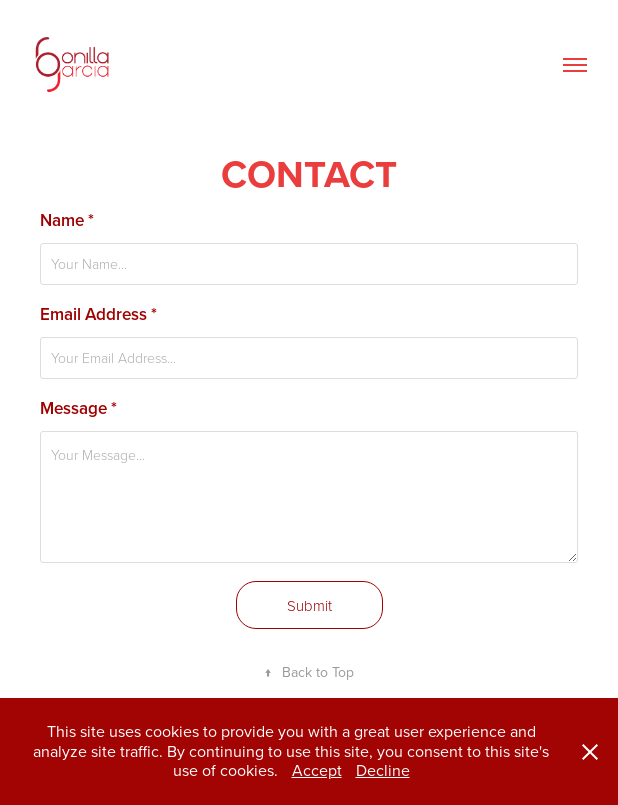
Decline (383, 770)
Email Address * (98, 314)
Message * (78, 408)
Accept (317, 770)
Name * (67, 220)
